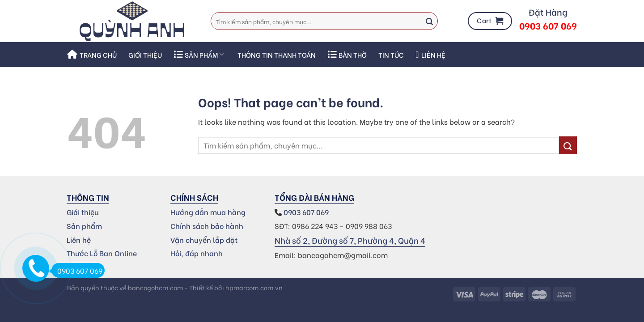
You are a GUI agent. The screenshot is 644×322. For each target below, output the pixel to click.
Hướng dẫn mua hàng (208, 212)
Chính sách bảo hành (207, 226)
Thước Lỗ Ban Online (102, 253)
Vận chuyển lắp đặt (204, 239)
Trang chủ (92, 55)
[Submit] (429, 21)
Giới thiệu (145, 55)
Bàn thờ (347, 55)
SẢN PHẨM (199, 55)
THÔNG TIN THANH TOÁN (277, 55)
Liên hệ (430, 55)
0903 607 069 (307, 212)
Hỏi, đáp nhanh (197, 253)
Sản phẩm (84, 226)
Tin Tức (391, 55)
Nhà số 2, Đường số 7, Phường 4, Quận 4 (350, 240)
